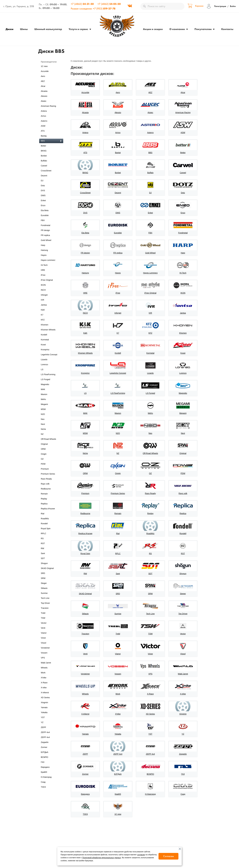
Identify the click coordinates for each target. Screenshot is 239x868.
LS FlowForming (51, 375)
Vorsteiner (51, 648)
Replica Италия (51, 509)
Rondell (51, 524)
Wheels (51, 668)
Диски (10, 29)
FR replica (51, 235)
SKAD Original (51, 568)
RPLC (51, 534)
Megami (51, 404)
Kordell (51, 335)
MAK (51, 389)
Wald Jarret (51, 663)
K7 (51, 315)
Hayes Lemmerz (51, 260)
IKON (51, 285)
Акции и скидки (153, 29)
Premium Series (51, 474)
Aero (51, 76)
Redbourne (51, 489)
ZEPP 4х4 (51, 737)
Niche (51, 429)
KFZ (51, 320)
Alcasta (51, 91)
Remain (51, 494)
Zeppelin (51, 742)
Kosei (51, 345)
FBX (51, 220)
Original (51, 444)
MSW (51, 409)
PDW (51, 464)
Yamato (51, 708)
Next (51, 424)
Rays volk (51, 484)
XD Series (51, 698)
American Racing (51, 106)
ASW (51, 126)
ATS (51, 131)
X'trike (51, 678)
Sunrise (51, 593)
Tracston (51, 608)
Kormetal (51, 340)
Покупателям (203, 29)
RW (51, 548)
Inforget (51, 295)
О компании (177, 29)
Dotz (51, 186)
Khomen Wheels (51, 330)
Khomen (51, 325)
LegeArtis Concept (51, 355)
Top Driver (51, 603)
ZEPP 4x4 (51, 732)
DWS (51, 196)
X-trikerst (51, 693)
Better (51, 146)
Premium (51, 469)
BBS (51, 141)
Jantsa (51, 305)
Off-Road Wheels (51, 439)
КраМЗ (51, 772)
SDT (51, 558)
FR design (51, 230)
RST (51, 544)
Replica (51, 504)
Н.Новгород (51, 777)
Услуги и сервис (78, 29)
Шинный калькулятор (48, 29)
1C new (51, 66)
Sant (51, 553)
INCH (51, 290)
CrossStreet (51, 171)
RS (51, 539)
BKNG (51, 151)
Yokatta (51, 713)
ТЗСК (51, 787)
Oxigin (51, 454)
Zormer (51, 747)
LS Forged (51, 379)
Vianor (51, 633)
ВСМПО (51, 757)
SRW (51, 578)
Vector (51, 623)
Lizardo (51, 360)
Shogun (51, 563)
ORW (51, 449)
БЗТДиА (51, 752)
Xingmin (51, 703)
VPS (51, 658)
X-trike (51, 688)
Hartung (51, 250)
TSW (51, 618)
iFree (51, 275)
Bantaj (51, 136)
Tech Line (51, 598)
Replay (51, 499)
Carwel (51, 166)
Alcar (51, 86)
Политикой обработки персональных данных (102, 858)
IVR (51, 300)
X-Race (51, 683)
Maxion (51, 394)
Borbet (51, 156)
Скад (51, 782)
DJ (51, 181)
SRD (51, 573)
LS (51, 370)
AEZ (51, 81)
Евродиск (51, 767)
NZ (51, 434)
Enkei (51, 201)
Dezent (51, 176)
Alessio (51, 96)
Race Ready (51, 479)
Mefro (51, 399)
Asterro (51, 121)
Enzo (51, 206)
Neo (51, 419)
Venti (51, 628)
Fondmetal (51, 225)
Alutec (51, 101)
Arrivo (51, 116)
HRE (51, 270)
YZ (51, 722)
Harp (51, 245)
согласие (141, 855)
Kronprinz (51, 350)
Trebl (51, 613)
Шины (24, 29)
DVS (51, 191)
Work (51, 673)
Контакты (227, 29)
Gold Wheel (51, 240)
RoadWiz (51, 519)
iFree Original (51, 280)
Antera (51, 111)
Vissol (51, 643)
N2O (51, 414)
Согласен (168, 856)
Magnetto (51, 384)
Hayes (51, 255)
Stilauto (51, 588)
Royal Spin (51, 529)
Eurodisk (51, 215)
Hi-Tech (51, 265)
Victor (51, 638)
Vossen (51, 653)
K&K (51, 310)
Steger (51, 583)
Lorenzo (51, 365)
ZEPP (51, 727)
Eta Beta (51, 210)
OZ (51, 459)
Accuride (51, 71)
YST (51, 717)
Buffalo (51, 161)
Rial (51, 514)
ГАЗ (51, 762)
